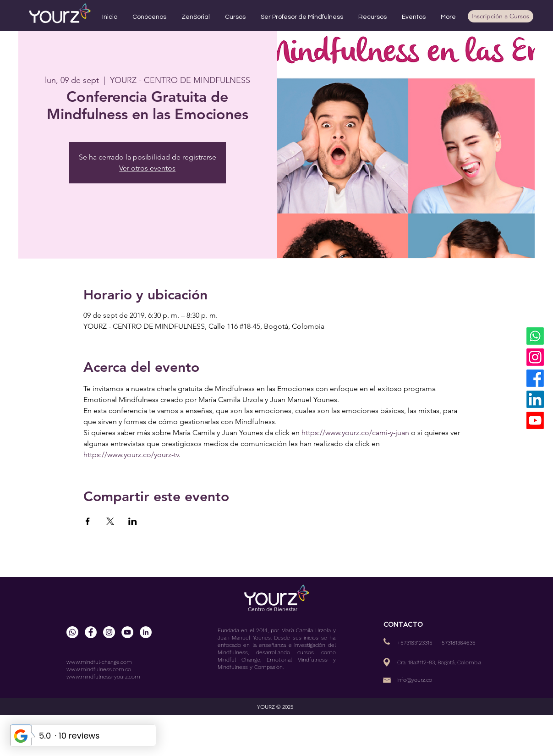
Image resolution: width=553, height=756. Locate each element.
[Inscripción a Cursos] (501, 16)
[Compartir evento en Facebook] (88, 521)
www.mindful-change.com (99, 662)
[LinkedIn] (535, 399)
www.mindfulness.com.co (99, 669)
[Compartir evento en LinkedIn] (133, 521)
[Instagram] (535, 357)
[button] (150, 17)
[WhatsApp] (535, 336)
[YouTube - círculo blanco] (127, 632)
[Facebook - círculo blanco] (91, 632)
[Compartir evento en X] (110, 521)
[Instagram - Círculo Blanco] (109, 632)
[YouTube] (535, 420)
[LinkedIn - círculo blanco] (146, 632)
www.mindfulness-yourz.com (103, 677)
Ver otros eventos (147, 168)
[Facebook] (535, 378)
